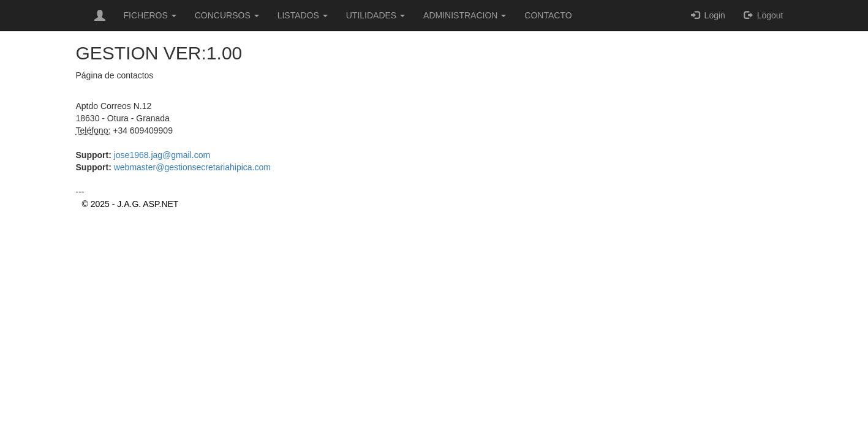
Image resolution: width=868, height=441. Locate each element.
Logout (764, 15)
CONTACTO (548, 15)
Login (708, 15)
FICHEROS (150, 15)
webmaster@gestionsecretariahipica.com (191, 167)
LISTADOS (303, 15)
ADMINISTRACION (465, 15)
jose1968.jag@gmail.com (161, 155)
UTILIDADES (376, 15)
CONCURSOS (227, 15)
